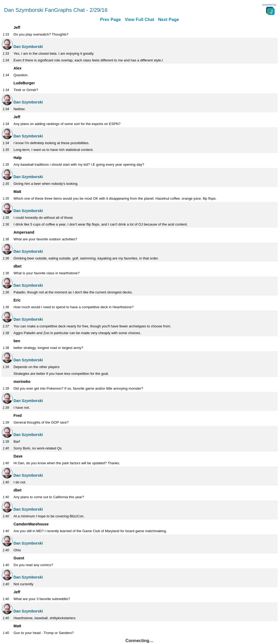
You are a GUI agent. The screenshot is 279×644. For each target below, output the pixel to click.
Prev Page (110, 20)
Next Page (169, 20)
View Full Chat (139, 20)
